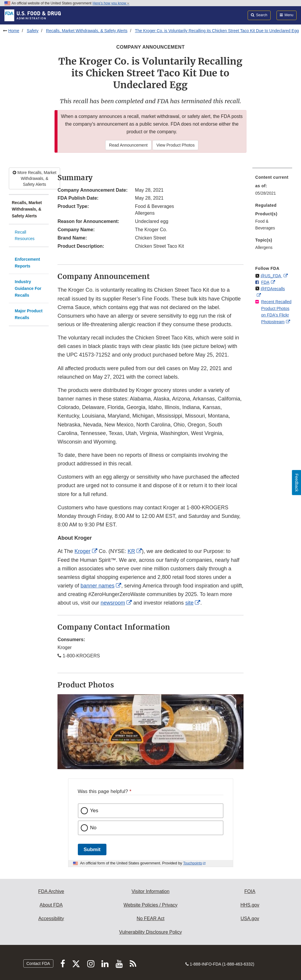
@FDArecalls (273, 289)
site (189, 603)
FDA (265, 282)
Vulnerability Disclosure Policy (150, 932)
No (93, 828)
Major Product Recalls (29, 314)
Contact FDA (38, 963)
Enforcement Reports (27, 263)
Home (14, 31)
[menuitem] (272, 187)
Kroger (83, 551)
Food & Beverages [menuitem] (265, 225)
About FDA (51, 905)
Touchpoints (193, 863)
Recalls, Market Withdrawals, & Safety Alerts (87, 31)
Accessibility (51, 919)
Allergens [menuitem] (264, 247)
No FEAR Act (150, 919)
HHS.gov (250, 905)
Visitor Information (150, 891)
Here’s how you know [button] (111, 3)
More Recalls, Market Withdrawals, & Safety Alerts (34, 178)
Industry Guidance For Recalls (28, 288)
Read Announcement (128, 145)
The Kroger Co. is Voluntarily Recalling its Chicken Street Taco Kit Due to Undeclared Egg (217, 31)
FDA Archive (51, 891)
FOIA (250, 891)
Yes (94, 811)
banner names (97, 586)
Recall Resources (25, 235)
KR (131, 551)
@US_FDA (271, 276)
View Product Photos (175, 145)
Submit (92, 850)
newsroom (113, 603)
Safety (33, 31)
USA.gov (250, 919)
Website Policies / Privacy (150, 905)
